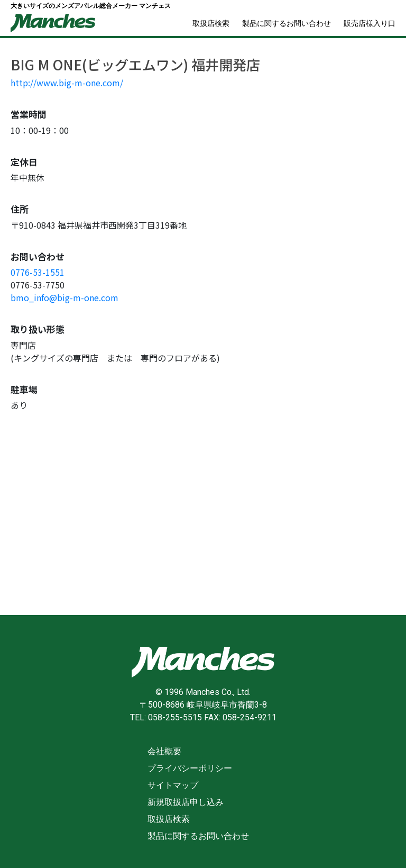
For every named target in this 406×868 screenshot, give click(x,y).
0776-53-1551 (38, 272)
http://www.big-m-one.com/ (67, 83)
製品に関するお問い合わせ (287, 23)
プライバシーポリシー (190, 768)
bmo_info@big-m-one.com (64, 297)
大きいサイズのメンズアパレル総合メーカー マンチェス (91, 6)
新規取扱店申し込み (186, 802)
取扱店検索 (211, 23)
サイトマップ (173, 785)
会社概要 (164, 751)
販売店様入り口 (370, 23)
